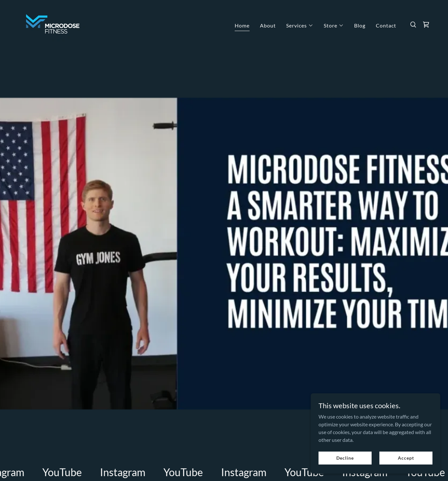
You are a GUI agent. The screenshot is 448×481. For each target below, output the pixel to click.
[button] (300, 26)
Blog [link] (360, 25)
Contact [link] (386, 25)
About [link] (268, 25)
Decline (345, 458)
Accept (406, 458)
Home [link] (242, 25)
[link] (53, 24)
